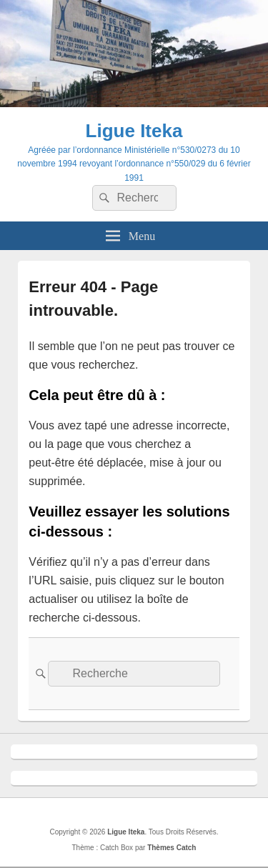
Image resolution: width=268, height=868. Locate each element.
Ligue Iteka (134, 131)
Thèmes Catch (172, 848)
